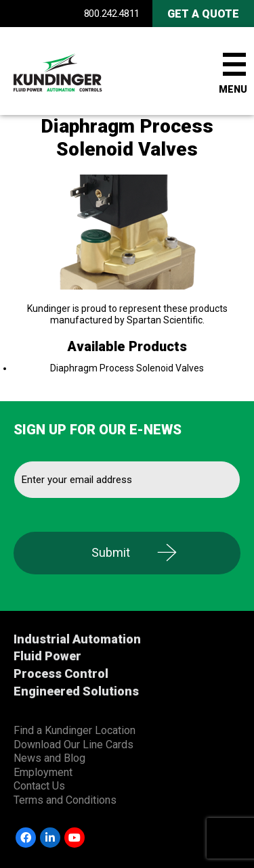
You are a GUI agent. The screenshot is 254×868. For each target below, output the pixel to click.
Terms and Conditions (65, 800)
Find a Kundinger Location (75, 730)
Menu (233, 89)
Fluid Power (47, 656)
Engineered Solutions (76, 691)
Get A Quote (203, 14)
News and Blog (49, 758)
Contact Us (39, 786)
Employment (43, 772)
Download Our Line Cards (73, 745)
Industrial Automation (77, 639)
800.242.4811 (112, 14)
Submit (111, 552)
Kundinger (81, 71)
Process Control (61, 673)
